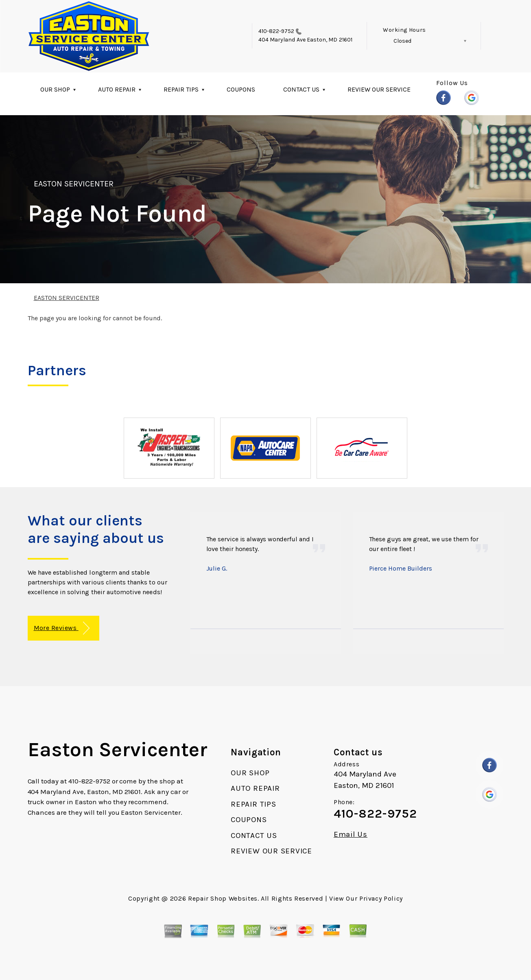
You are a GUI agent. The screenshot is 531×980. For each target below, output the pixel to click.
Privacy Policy (381, 898)
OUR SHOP (55, 89)
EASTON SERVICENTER (74, 184)
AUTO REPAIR (117, 89)
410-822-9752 (276, 31)
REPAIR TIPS (181, 89)
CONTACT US (301, 89)
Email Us (351, 835)
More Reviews (62, 628)
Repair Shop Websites (223, 898)
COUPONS (241, 89)
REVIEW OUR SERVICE (379, 89)
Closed (402, 41)
